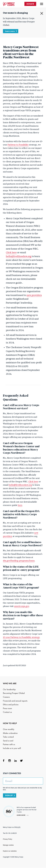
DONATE (30, 4)
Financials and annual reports (15, 701)
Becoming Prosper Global (14, 693)
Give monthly (9, 729)
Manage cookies (8, 845)
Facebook (4, 761)
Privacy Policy (8, 839)
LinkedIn (15, 761)
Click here (11, 253)
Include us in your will (12, 748)
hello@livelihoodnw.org (19, 256)
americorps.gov (22, 606)
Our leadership (9, 689)
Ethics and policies (11, 705)
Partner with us (9, 744)
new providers (34, 295)
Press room (7, 708)
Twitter (21, 761)
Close (42, 13)
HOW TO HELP (10, 723)
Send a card (8, 741)
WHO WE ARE (10, 683)
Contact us (7, 712)
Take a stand (8, 737)
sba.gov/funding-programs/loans (19, 561)
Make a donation (10, 733)
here (20, 505)
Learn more (10, 31)
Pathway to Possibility (18, 145)
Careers (6, 697)
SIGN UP (9, 795)
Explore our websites (10, 851)
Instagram (10, 761)
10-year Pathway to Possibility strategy (21, 638)
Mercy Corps (9, 4)
